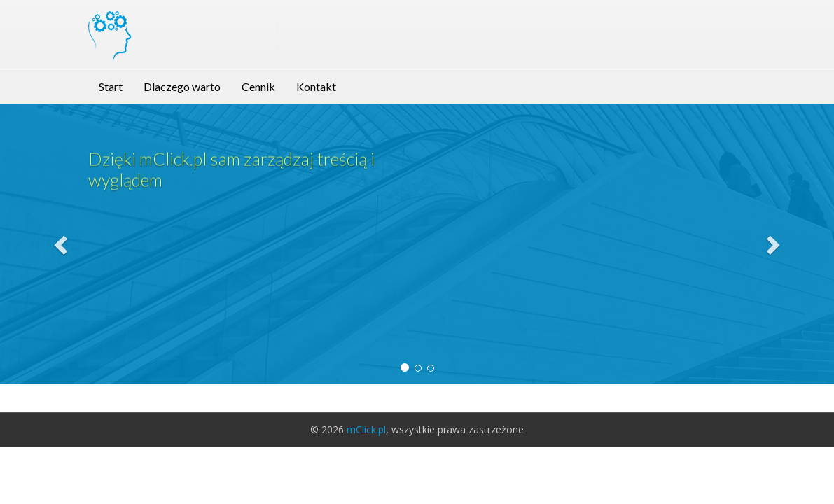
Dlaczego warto (182, 86)
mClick (187, 24)
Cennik (258, 86)
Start (111, 86)
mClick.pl (366, 429)
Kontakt (316, 86)
